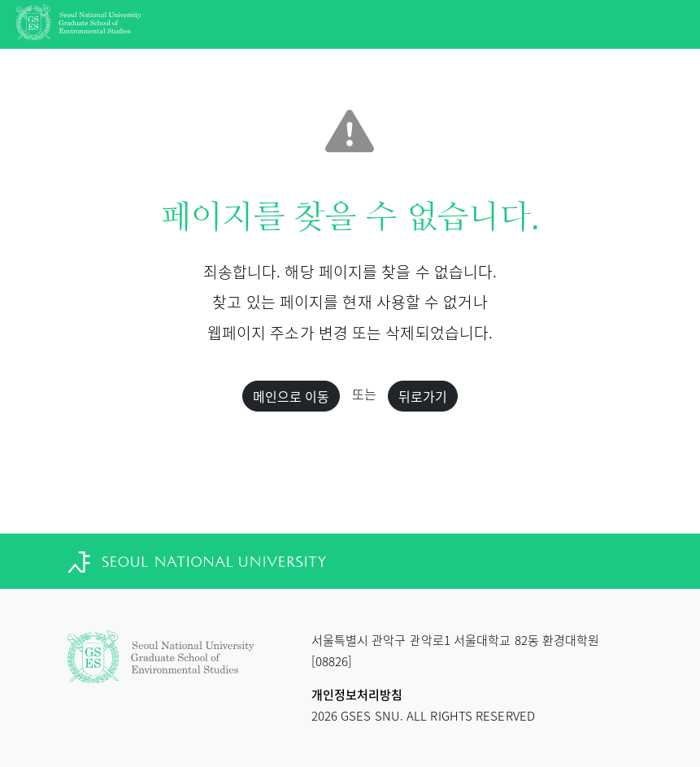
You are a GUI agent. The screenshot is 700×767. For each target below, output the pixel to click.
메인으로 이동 (291, 396)
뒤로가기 (423, 396)
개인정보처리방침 (357, 695)
